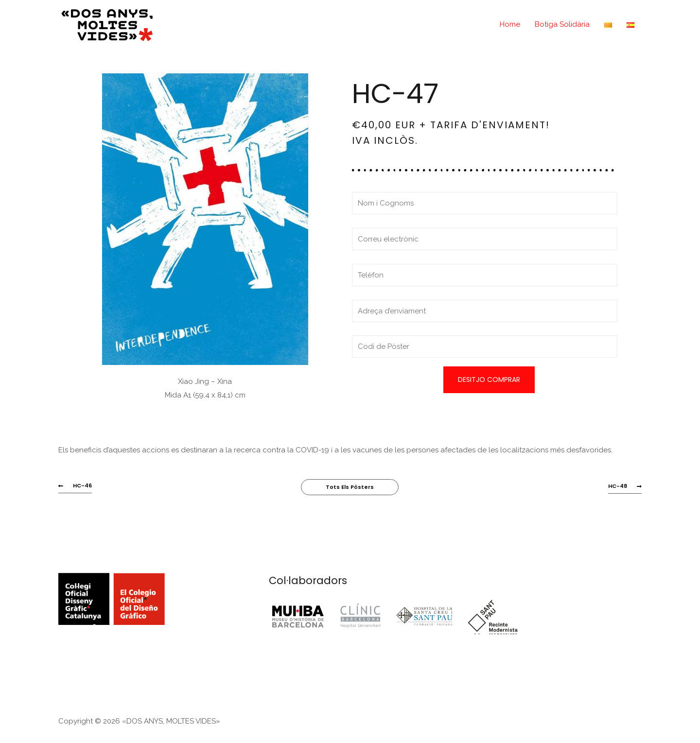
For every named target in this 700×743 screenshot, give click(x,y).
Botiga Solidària (562, 24)
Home (510, 24)
